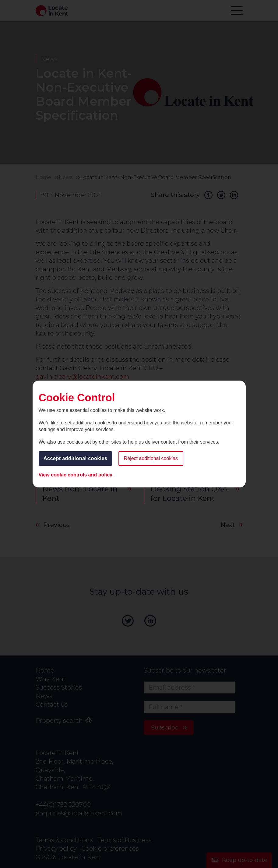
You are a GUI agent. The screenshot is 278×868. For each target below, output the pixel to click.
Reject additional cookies (151, 458)
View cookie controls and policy (76, 475)
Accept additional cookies (76, 458)
